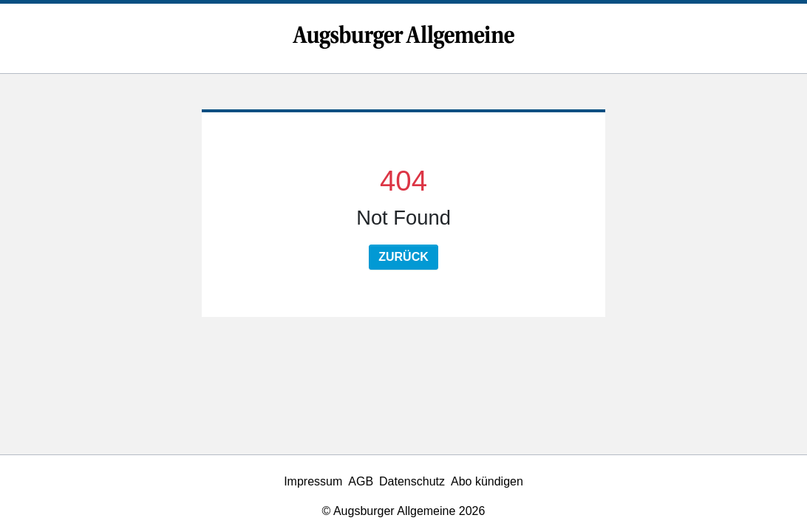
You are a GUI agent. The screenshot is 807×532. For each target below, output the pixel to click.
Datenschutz (412, 481)
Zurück (403, 257)
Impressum (313, 481)
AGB (361, 481)
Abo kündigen (487, 481)
